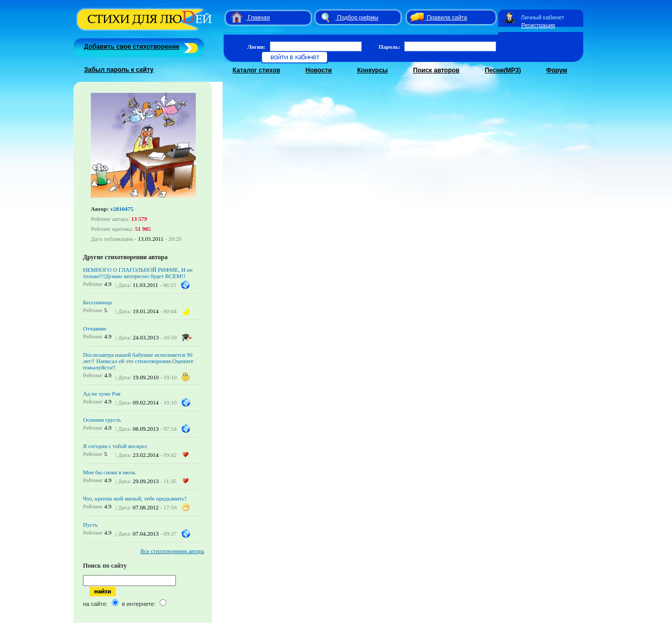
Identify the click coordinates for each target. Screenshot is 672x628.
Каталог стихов (256, 70)
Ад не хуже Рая (102, 393)
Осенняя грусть (102, 420)
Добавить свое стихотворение (132, 47)
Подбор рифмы (358, 17)
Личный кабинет (543, 17)
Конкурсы (372, 70)
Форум (556, 70)
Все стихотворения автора (172, 551)
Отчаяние (95, 328)
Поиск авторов (436, 70)
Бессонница (97, 302)
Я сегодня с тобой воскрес (115, 446)
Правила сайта (447, 17)
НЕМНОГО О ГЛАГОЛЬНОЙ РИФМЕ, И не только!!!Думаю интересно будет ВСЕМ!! (138, 273)
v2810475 (122, 209)
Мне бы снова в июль (109, 472)
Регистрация (538, 25)
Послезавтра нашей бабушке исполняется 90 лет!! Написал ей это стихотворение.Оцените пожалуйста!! (138, 361)
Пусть (90, 525)
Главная (259, 17)
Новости (319, 70)
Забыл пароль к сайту (119, 70)
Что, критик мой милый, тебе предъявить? (135, 498)
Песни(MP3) (503, 70)
